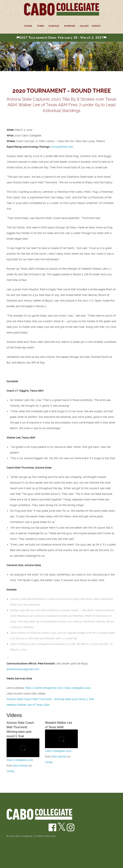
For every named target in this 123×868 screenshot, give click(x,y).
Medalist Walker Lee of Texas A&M (28, 705)
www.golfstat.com (62, 147)
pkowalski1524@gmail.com (23, 669)
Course (28, 26)
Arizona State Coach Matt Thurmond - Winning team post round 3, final (50, 699)
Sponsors (70, 26)
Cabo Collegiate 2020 (20, 760)
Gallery (84, 26)
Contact (96, 26)
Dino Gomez (21, 766)
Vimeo (10, 771)
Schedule (54, 26)
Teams (40, 26)
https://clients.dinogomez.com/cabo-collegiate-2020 (58, 688)
